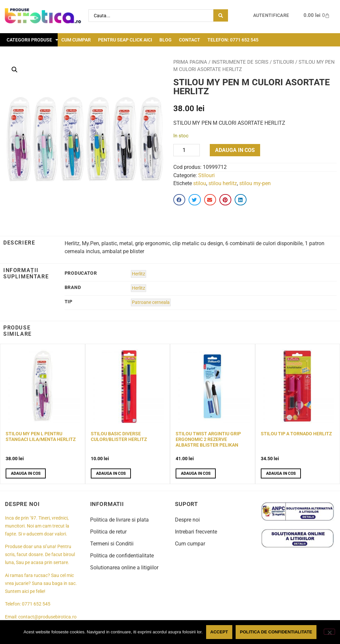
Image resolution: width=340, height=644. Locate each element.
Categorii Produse (32, 40)
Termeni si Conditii (112, 544)
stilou (200, 183)
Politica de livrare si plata (119, 520)
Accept (219, 632)
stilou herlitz (223, 183)
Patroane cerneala (151, 302)
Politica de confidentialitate (122, 556)
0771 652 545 (36, 604)
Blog (166, 40)
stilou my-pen (255, 183)
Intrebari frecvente (196, 532)
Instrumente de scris (240, 62)
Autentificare (271, 15)
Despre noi (187, 520)
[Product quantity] (187, 150)
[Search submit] (221, 15)
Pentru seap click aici (125, 40)
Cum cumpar (76, 40)
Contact (190, 40)
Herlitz (139, 274)
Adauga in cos (235, 150)
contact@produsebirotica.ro (47, 617)
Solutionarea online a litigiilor (124, 568)
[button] (15, 70)
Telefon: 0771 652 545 (233, 40)
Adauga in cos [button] (26, 473)
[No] (329, 632)
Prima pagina (190, 62)
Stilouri (283, 62)
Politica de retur (108, 532)
